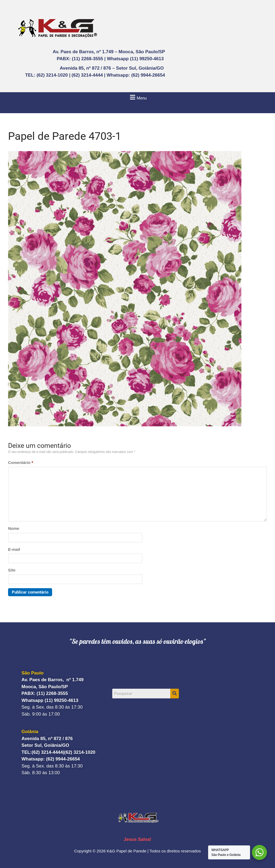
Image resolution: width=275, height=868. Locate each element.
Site (12, 570)
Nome (14, 528)
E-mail (14, 549)
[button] (137, 97)
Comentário (21, 462)
